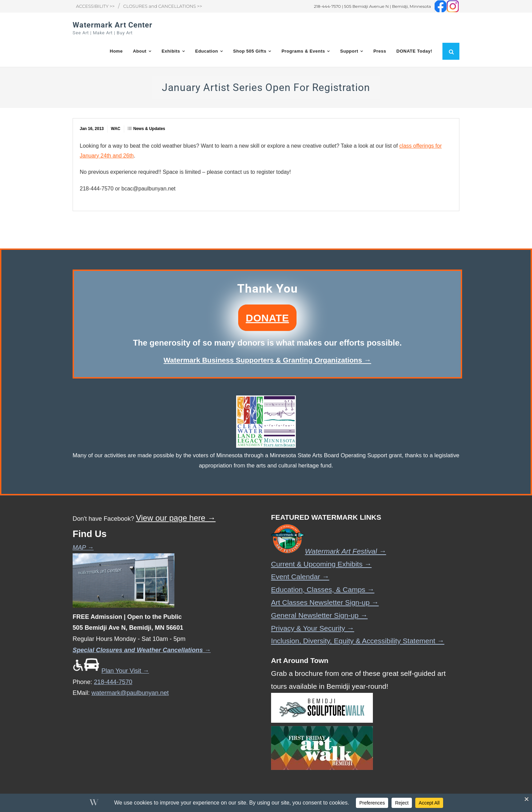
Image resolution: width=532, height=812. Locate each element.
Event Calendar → (300, 577)
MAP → (83, 548)
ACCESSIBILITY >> (95, 6)
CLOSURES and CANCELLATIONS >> (163, 6)
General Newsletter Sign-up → (319, 615)
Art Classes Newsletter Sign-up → (325, 602)
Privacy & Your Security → (313, 628)
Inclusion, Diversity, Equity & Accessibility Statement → (358, 641)
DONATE (267, 318)
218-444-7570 (113, 682)
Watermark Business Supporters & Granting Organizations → (267, 360)
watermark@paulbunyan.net (130, 693)
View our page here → (176, 518)
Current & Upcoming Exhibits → (321, 564)
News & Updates (149, 129)
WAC (116, 129)
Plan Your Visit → (111, 671)
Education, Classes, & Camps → (323, 590)
